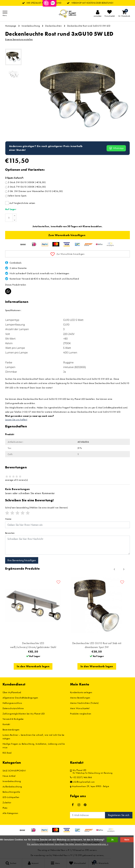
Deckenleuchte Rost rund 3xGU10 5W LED (89, 26)
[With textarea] (67, 545)
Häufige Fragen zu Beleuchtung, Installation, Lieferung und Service (34, 746)
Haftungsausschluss (12, 703)
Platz (5, 808)
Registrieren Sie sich (119, 815)
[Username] (67, 525)
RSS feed (7, 753)
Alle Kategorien (10, 813)
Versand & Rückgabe (13, 719)
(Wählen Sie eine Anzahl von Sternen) (36, 508)
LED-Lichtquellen (11, 797)
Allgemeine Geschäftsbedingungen (20, 698)
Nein (127, 840)
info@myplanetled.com (82, 782)
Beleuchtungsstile (11, 792)
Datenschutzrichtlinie (13, 708)
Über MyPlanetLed (12, 692)
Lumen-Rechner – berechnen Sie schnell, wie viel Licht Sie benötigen (33, 737)
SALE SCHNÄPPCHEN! (14, 771)
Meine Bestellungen (80, 698)
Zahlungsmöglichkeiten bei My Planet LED (24, 714)
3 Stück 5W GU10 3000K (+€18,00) (27, 182)
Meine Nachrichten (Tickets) (84, 703)
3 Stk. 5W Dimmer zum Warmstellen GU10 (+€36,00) (35, 191)
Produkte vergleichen (81, 714)
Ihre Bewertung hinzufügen (22, 560)
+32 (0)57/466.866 (81, 777)
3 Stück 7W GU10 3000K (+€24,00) (27, 187)
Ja (112, 840)
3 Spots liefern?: (14, 178)
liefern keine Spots (17, 196)
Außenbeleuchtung (12, 787)
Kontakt (6, 724)
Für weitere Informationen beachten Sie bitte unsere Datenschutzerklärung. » (68, 844)
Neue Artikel (9, 776)
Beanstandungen (11, 730)
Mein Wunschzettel (80, 708)
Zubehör (7, 802)
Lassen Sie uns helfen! (16, 420)
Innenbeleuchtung (31, 26)
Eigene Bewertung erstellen (19, 39)
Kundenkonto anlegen (81, 692)
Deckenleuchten (53, 26)
